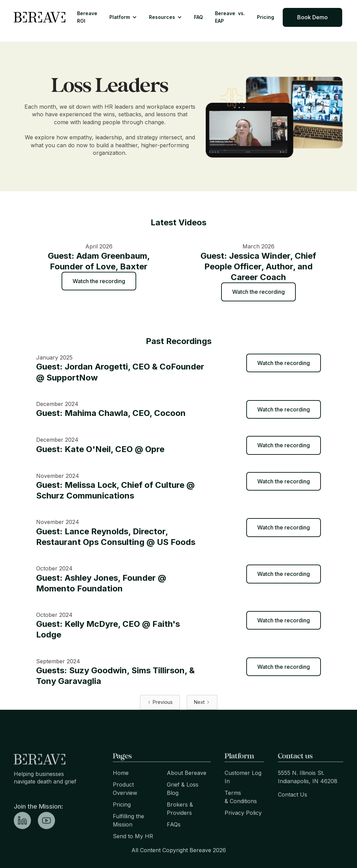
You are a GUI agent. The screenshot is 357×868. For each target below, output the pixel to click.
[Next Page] (202, 702)
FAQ (198, 17)
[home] (40, 17)
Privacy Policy (243, 825)
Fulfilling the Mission (128, 832)
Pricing (266, 17)
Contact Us (293, 806)
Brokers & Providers (180, 821)
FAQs (174, 836)
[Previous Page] (160, 702)
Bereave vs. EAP (230, 17)
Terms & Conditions (241, 809)
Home (121, 785)
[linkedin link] (22, 832)
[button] (123, 17)
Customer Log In (243, 789)
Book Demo (312, 17)
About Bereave (187, 785)
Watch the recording (99, 281)
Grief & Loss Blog (183, 801)
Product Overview (125, 801)
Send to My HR (133, 848)
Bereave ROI (87, 17)
